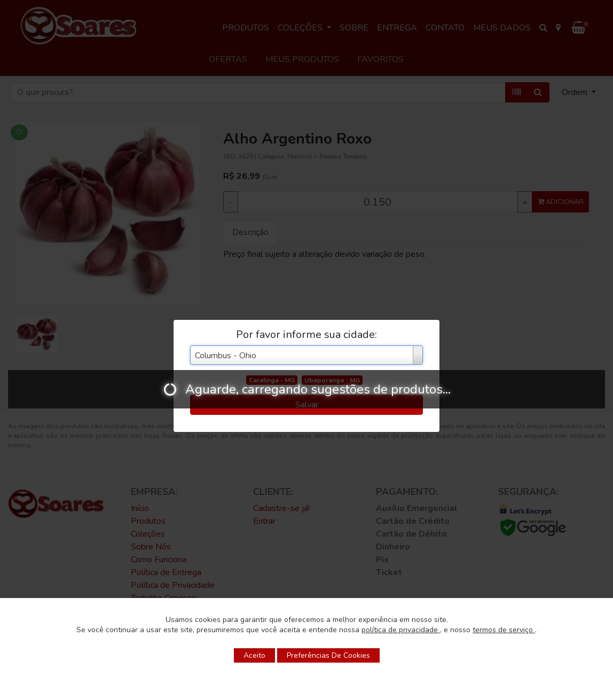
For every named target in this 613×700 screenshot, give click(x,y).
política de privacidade (401, 630)
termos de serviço (504, 630)
